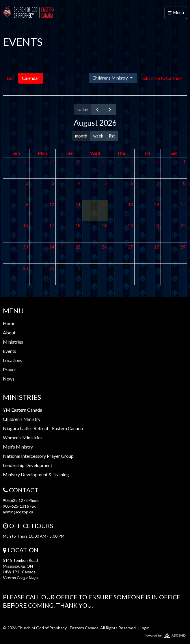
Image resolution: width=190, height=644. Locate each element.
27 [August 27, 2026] (131, 247)
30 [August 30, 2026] (25, 268)
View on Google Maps (20, 578)
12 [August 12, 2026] (104, 204)
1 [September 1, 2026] (79, 268)
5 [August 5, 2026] (106, 183)
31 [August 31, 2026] (52, 268)
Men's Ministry (18, 447)
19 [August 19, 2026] (104, 225)
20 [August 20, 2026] (131, 225)
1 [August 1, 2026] (184, 162)
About (9, 333)
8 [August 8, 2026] (184, 183)
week (98, 136)
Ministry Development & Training (36, 474)
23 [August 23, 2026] (25, 247)
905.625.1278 (15, 500)
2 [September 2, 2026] (106, 268)
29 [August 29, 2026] (183, 247)
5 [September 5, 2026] (184, 268)
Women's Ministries (23, 437)
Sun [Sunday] (16, 153)
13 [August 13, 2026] (131, 204)
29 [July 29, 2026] (104, 162)
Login (145, 628)
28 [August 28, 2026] (157, 247)
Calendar (31, 78)
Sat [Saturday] (174, 153)
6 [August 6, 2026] (132, 183)
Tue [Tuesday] (69, 153)
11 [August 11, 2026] (78, 204)
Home (9, 323)
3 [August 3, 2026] (53, 183)
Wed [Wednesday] (95, 153)
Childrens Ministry (113, 78)
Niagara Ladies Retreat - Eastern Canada (43, 428)
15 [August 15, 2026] (183, 204)
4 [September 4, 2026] (158, 268)
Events (10, 351)
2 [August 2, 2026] (27, 183)
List (10, 78)
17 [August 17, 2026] (52, 225)
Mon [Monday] (42, 153)
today (83, 109)
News (9, 379)
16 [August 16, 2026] (25, 225)
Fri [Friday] (147, 153)
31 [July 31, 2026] (157, 162)
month (81, 136)
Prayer (10, 369)
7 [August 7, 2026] (158, 183)
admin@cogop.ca (18, 512)
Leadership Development (28, 465)
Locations (13, 360)
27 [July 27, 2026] (52, 162)
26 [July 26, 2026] (25, 162)
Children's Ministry (22, 419)
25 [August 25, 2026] (78, 247)
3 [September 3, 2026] (132, 268)
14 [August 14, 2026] (157, 204)
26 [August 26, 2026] (104, 247)
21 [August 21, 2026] (157, 225)
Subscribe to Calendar (162, 78)
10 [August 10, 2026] (52, 204)
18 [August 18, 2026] (78, 225)
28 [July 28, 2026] (78, 162)
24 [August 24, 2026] (52, 247)
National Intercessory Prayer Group (38, 456)
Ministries (13, 342)
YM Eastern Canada (23, 410)
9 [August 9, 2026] (27, 204)
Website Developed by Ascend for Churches (95, 634)
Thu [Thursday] (121, 153)
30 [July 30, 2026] (131, 162)
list (112, 136)
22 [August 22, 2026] (183, 225)
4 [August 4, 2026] (79, 183)
